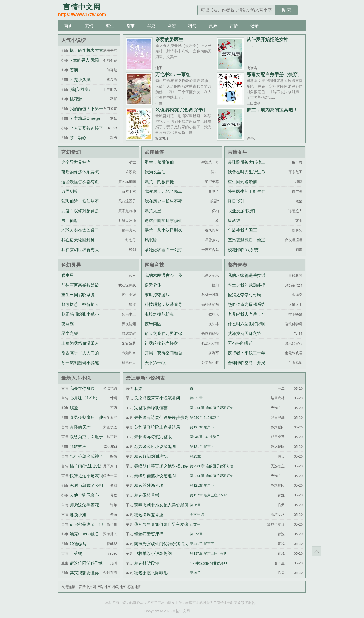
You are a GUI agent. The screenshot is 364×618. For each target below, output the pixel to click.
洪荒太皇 (153, 211)
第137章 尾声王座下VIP (208, 495)
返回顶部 (316, 551)
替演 (74, 70)
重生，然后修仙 (159, 162)
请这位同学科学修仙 (163, 221)
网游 (172, 26)
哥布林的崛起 (240, 343)
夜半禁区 (153, 324)
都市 (130, 26)
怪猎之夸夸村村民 (244, 295)
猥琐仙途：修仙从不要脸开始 (80, 205)
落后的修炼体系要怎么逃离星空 (80, 176)
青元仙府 (70, 221)
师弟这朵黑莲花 (84, 505)
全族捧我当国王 (242, 230)
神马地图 (119, 587)
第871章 (196, 398)
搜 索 (286, 10)
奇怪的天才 (80, 427)
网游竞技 (154, 265)
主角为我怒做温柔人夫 (80, 347)
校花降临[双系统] (244, 250)
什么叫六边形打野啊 (247, 324)
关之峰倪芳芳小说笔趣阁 (157, 398)
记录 (254, 26)
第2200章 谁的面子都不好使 (212, 408)
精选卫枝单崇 (147, 495)
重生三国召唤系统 (78, 295)
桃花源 (76, 99)
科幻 (192, 26)
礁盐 (74, 408)
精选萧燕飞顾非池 (151, 573)
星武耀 (234, 221)
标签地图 (134, 587)
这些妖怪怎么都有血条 (80, 186)
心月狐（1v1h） (85, 398)
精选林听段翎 (147, 563)
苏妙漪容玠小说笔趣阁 (155, 447)
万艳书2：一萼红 (173, 75)
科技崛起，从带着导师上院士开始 (163, 309)
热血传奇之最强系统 (247, 304)
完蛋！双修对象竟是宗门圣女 (80, 215)
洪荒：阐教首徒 (159, 182)
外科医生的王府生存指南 (247, 196)
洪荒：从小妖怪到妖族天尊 (163, 234)
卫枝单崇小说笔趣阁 (153, 553)
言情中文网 (87, 587)
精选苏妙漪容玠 (149, 485)
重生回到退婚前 (242, 182)
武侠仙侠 (154, 152)
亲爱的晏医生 (169, 39)
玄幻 (89, 26)
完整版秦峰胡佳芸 (151, 408)
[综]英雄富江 (81, 89)
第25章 (195, 456)
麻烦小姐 (78, 515)
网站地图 (104, 587)
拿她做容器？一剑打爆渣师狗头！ (163, 254)
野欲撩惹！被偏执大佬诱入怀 (80, 309)
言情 (234, 26)
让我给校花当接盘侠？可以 (161, 347)
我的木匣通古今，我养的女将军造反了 (163, 280)
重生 (110, 26)
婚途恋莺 (78, 544)
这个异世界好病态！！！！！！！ (78, 167)
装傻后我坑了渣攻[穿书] (180, 110)
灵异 (213, 26)
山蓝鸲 (76, 553)
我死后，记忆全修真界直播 (163, 196)
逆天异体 (153, 285)
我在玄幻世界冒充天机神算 (80, 254)
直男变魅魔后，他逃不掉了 (247, 244)
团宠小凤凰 (80, 80)
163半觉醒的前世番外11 (209, 563)
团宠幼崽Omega (85, 118)
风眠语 (151, 240)
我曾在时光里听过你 (247, 172)
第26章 (195, 505)
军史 (151, 26)
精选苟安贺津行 (149, 534)
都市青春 (237, 265)
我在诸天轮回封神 (78, 240)
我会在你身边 (82, 389)
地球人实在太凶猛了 (80, 230)
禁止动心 (78, 138)
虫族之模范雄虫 (159, 314)
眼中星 (68, 275)
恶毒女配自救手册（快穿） (274, 75)
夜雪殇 (68, 324)
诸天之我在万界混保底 (163, 338)
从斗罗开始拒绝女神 (267, 39)
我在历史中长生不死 (163, 201)
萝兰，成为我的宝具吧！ (272, 110)
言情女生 (237, 152)
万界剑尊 (70, 191)
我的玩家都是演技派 (247, 275)
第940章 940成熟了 (205, 417)
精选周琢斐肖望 (149, 515)
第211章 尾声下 (202, 544)
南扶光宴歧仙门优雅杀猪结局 (161, 544)
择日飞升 (236, 201)
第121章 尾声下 (202, 427)
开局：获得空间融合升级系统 (163, 357)
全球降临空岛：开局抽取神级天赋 (247, 367)
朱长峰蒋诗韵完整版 (153, 437)
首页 (68, 26)
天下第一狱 (155, 363)
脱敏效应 (78, 447)
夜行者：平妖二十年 (247, 353)
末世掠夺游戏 (157, 295)
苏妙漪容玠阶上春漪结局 (157, 427)
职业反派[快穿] (241, 211)
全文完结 (197, 515)
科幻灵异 (71, 265)
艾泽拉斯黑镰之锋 (244, 334)
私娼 (138, 389)
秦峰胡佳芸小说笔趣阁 (155, 476)
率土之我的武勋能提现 (247, 289)
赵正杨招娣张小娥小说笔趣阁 (80, 318)
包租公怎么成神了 (86, 456)
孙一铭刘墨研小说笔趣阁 (80, 367)
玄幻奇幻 (71, 152)
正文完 (195, 524)
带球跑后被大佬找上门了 (247, 167)
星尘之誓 (70, 334)
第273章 (196, 534)
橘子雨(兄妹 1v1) (85, 466)
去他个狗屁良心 (84, 495)
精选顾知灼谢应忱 (151, 456)
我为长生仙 (155, 172)
